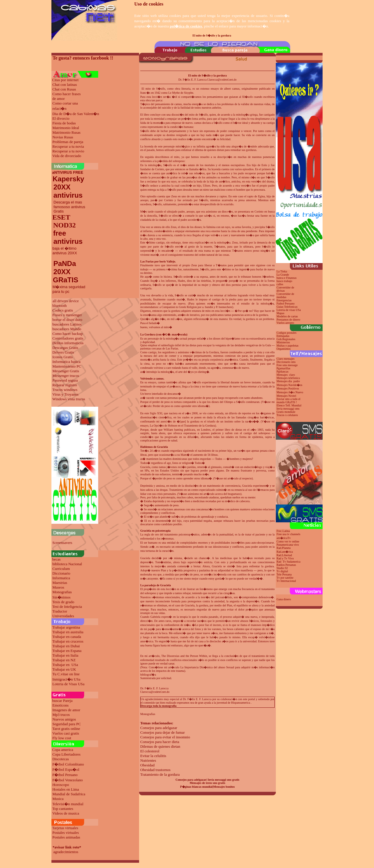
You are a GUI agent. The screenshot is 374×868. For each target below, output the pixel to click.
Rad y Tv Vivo (285, 558)
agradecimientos (66, 852)
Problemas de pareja (68, 142)
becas (57, 559)
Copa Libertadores (66, 754)
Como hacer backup (67, 334)
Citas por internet (65, 80)
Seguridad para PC (66, 724)
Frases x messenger (67, 315)
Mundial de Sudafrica (69, 794)
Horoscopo (61, 785)
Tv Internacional (286, 581)
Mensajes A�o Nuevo (290, 392)
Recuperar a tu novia (68, 146)
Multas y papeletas (288, 346)
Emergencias (284, 300)
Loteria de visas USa (289, 310)
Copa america (63, 750)
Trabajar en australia (68, 632)
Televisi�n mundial (68, 804)
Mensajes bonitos (224, 787)
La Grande (283, 275)
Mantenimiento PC (67, 366)
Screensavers (62, 543)
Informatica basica (66, 362)
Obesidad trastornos (155, 770)
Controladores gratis (68, 338)
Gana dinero (284, 599)
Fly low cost (62, 738)
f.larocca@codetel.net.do (155, 692)
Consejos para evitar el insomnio (165, 737)
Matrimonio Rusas (66, 132)
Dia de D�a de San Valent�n (76, 114)
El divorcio (61, 118)
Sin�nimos (61, 597)
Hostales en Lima (66, 789)
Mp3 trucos (61, 715)
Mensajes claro (286, 375)
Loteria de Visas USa (68, 684)
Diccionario (61, 573)
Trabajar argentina (66, 627)
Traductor (60, 611)
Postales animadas (66, 837)
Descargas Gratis (65, 348)
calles (280, 284)
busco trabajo (285, 281)
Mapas (281, 313)
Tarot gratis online (66, 729)
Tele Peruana (284, 574)
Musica (58, 799)
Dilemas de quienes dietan (160, 746)
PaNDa (65, 263)
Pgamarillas (284, 368)
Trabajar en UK (64, 669)
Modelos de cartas (287, 316)
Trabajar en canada (67, 637)
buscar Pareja (63, 701)
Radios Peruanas (286, 565)
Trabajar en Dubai (66, 646)
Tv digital (282, 571)
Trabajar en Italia (65, 655)
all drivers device (66, 301)
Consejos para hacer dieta (160, 742)
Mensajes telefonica (288, 378)
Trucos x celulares (287, 415)
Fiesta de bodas (64, 123)
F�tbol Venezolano (67, 780)
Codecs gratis (63, 310)
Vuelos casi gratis (66, 733)
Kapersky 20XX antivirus (68, 187)
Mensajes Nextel (286, 396)
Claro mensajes (286, 359)
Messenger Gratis (66, 371)
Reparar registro (65, 385)
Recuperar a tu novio (68, 151)
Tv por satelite (285, 578)
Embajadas (283, 336)
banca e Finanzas (287, 278)
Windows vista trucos (69, 399)
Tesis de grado (63, 602)
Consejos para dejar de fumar (162, 732)
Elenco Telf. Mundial (289, 405)
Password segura (65, 380)
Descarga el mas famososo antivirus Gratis (68, 207)
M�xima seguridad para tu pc (68, 289)
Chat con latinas (65, 85)
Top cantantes (63, 809)
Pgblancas (283, 372)
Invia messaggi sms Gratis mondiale (288, 410)
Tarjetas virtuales (65, 828)
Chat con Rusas (64, 89)
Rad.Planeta (284, 548)
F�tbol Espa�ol (66, 769)
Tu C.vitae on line (66, 674)
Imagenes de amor (66, 710)
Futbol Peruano (286, 303)
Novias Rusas (63, 137)
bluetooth (59, 306)
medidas (281, 297)
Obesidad (147, 765)
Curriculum (61, 569)
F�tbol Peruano (65, 775)
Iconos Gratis (63, 357)
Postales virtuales (66, 833)
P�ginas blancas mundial (196, 787)
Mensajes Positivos (288, 388)
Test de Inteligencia (67, 607)
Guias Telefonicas (287, 307)
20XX (61, 272)
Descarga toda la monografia (159, 706)
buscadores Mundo (67, 329)
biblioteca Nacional (67, 564)
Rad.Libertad (284, 555)
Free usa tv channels (289, 534)
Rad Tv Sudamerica (289, 562)
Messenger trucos (66, 376)
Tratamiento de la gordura (160, 774)
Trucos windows (65, 390)
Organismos (284, 349)
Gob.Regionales (286, 339)
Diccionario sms (286, 362)
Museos (58, 587)
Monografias (62, 592)
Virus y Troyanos (65, 394)
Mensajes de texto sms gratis (207, 783)
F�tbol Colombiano (68, 764)
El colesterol (150, 751)
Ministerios (283, 342)
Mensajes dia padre (288, 381)
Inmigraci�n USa (66, 679)
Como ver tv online (288, 541)
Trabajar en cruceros (68, 641)
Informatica (61, 578)
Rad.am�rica (285, 552)
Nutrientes (148, 760)
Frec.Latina (283, 531)
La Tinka (282, 271)
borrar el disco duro (67, 320)
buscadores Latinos (67, 324)
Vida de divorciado (67, 156)
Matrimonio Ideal (66, 128)
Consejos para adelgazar (159, 728)
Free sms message (288, 365)
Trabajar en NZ (64, 660)
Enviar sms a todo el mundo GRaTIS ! (288, 401)
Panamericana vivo (288, 545)
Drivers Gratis (63, 352)
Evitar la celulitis (153, 756)
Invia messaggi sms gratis (224, 780)
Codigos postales (287, 333)
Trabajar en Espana (67, 651)
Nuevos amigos (64, 719)
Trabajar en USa (65, 665)
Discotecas (60, 759)
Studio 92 (282, 568)
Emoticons (60, 705)
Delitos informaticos (68, 343)
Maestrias (60, 583)
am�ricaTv (284, 538)
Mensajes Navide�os (290, 385)
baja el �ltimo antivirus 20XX (64, 251)
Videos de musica (66, 813)
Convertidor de (285, 294)
